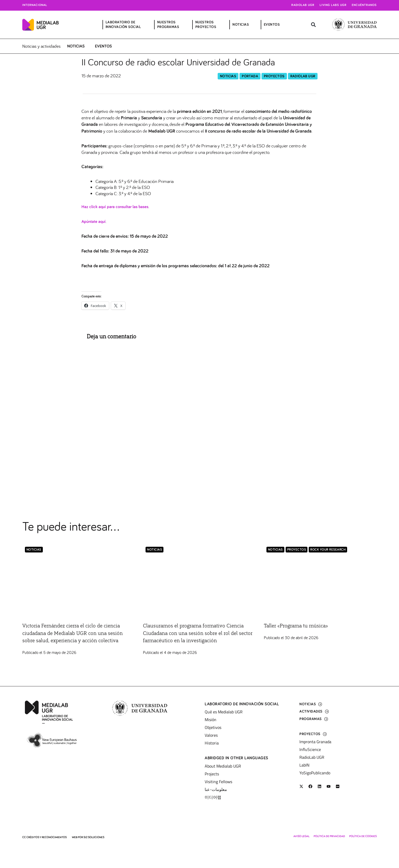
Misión (211, 720)
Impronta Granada (315, 742)
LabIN (304, 765)
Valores (211, 735)
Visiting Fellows (218, 782)
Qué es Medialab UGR (224, 712)
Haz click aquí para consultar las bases (118, 207)
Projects (212, 774)
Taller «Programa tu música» (302, 626)
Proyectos (274, 76)
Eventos (103, 46)
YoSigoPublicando (315, 773)
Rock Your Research (328, 550)
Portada (250, 76)
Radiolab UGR (303, 5)
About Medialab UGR (223, 766)
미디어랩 (213, 797)
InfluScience (310, 749)
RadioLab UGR (303, 76)
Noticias (76, 46)
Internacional (35, 5)
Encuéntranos (364, 5)
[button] (314, 25)
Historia (212, 743)
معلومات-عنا (216, 789)
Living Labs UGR (333, 5)
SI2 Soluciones (94, 837)
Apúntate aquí (95, 222)
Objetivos (213, 727)
